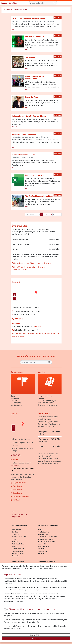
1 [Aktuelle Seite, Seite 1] (42, 214)
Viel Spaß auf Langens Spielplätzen (39, 196)
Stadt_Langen (18, 486)
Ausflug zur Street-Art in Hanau (24, 134)
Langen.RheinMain (19, 483)
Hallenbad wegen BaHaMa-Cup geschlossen (29, 116)
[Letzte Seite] (60, 214)
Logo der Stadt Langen (11, 3)
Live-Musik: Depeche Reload (36, 37)
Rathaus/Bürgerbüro (20, 10)
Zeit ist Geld (30, 57)
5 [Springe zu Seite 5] (51, 214)
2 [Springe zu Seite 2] (44, 214)
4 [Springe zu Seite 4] (49, 214)
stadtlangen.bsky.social (21, 496)
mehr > (14, 29)
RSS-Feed (16, 500)
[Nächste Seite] (57, 214)
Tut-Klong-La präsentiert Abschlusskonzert (29, 19)
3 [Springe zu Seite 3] (46, 214)
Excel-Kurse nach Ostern (35, 175)
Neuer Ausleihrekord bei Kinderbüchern (35, 77)
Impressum (37, 327)
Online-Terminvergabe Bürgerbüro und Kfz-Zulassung (33, 263)
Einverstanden (36, 639)
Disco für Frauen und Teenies (23, 155)
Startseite (9, 10)
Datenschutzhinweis (36, 635)
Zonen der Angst (32, 97)
